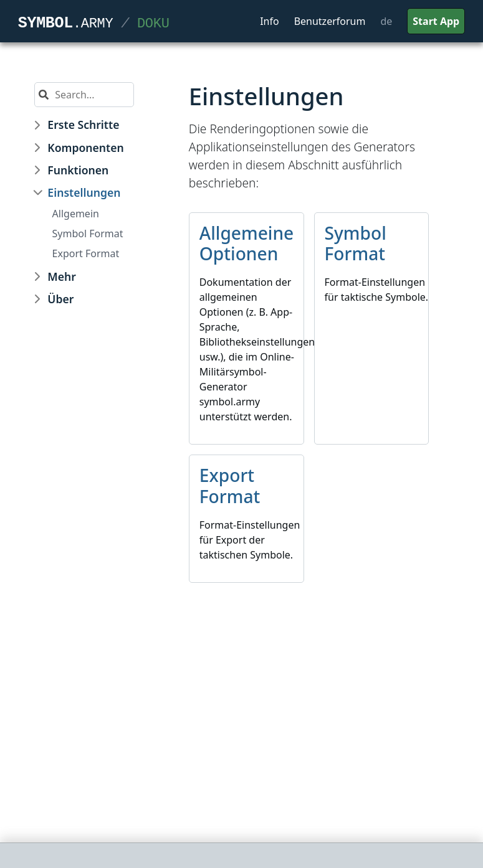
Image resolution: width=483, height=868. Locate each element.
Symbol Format (88, 234)
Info (270, 21)
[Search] (91, 95)
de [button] (386, 21)
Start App (436, 21)
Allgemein (76, 214)
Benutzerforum (330, 21)
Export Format (86, 253)
